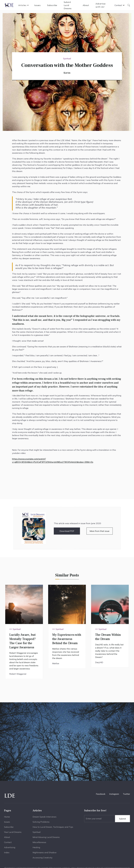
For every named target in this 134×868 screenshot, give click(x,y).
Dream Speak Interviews (44, 817)
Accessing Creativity (43, 858)
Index (7, 853)
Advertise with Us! (101, 5)
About (86, 5)
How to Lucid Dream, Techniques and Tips (53, 828)
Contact (8, 843)
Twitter (126, 794)
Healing (36, 848)
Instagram (114, 794)
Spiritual (37, 833)
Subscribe (52, 5)
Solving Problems (41, 823)
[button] (24, 5)
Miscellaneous (39, 843)
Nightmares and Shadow (45, 853)
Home (7, 817)
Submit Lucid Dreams (68, 5)
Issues (37, 5)
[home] (9, 5)
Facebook (101, 794)
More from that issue (100, 531)
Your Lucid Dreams (13, 833)
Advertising (10, 848)
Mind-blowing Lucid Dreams (46, 838)
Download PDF (67, 531)
